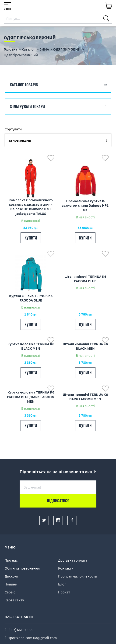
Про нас (11, 560)
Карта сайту (14, 600)
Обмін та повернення (22, 568)
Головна (11, 49)
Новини (11, 584)
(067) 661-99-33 (20, 630)
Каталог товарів (24, 85)
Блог (62, 584)
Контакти (66, 568)
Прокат (64, 592)
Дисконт (12, 576)
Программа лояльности (78, 576)
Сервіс (10, 592)
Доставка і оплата (73, 560)
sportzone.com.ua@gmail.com (33, 638)
